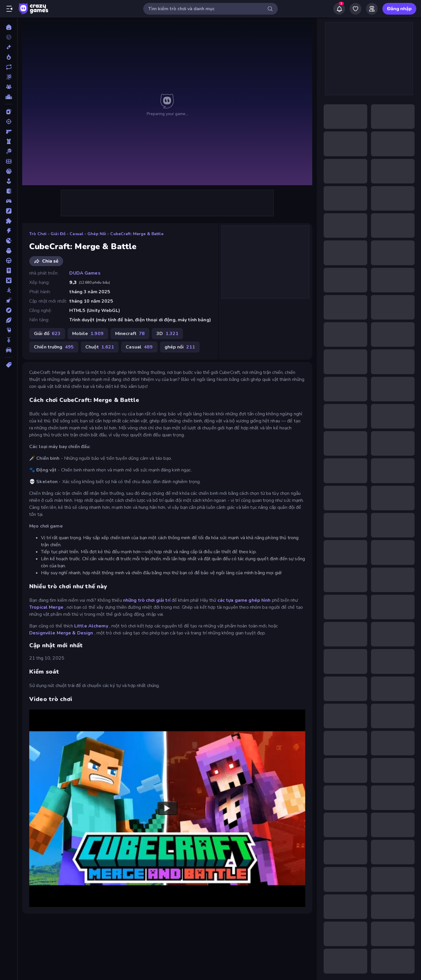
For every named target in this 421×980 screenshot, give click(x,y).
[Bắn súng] (9, 122)
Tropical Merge (46, 607)
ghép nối (97, 234)
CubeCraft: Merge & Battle (137, 234)
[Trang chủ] (9, 27)
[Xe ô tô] (9, 350)
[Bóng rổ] (9, 171)
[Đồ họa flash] (9, 211)
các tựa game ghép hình (244, 600)
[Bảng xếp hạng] (9, 97)
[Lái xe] (9, 261)
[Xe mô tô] (9, 340)
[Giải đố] (9, 221)
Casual (76, 234)
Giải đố (58, 234)
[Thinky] (9, 330)
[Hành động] (9, 231)
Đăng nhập (399, 9)
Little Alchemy (91, 626)
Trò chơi (38, 234)
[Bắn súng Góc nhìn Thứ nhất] (9, 131)
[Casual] (9, 181)
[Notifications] (339, 9)
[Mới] (9, 47)
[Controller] (9, 201)
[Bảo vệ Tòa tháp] (9, 141)
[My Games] (356, 9)
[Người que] (9, 290)
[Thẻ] (9, 365)
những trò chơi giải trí (147, 600)
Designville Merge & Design (61, 633)
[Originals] (9, 77)
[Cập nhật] (9, 67)
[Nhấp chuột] (9, 300)
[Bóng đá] (9, 161)
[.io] (9, 241)
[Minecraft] (9, 280)
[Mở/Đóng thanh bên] (9, 9)
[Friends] (372, 9)
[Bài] (9, 112)
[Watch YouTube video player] (167, 808)
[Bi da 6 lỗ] (9, 151)
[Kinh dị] (9, 251)
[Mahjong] (9, 270)
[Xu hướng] (9, 57)
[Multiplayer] (9, 87)
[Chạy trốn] (9, 191)
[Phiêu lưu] (9, 310)
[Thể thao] (9, 320)
